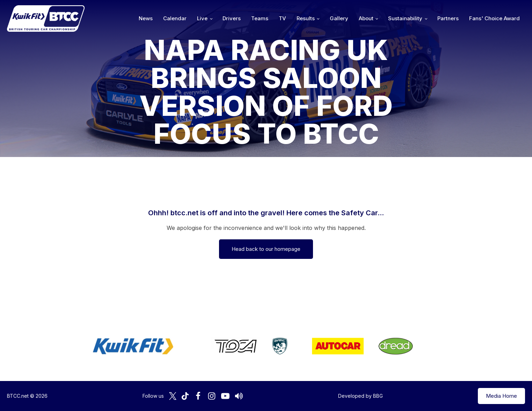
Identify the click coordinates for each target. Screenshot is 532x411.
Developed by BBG (360, 396)
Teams (260, 18)
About (366, 18)
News (146, 18)
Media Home (501, 396)
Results (306, 18)
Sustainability (405, 18)
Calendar (175, 18)
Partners (448, 18)
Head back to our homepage (266, 249)
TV (282, 18)
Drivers (232, 18)
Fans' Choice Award (494, 18)
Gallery (339, 18)
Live (202, 18)
